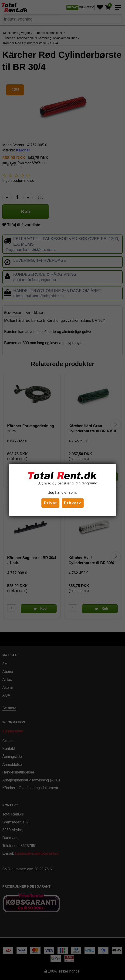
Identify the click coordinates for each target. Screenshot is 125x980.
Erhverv (73, 503)
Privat (50, 503)
